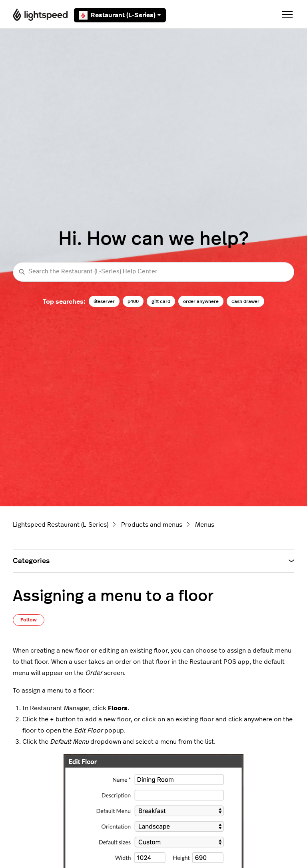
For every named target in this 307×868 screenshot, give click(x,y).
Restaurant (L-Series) (120, 15)
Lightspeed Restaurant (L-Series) (61, 525)
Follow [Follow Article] (29, 620)
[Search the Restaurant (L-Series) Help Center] (153, 272)
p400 (133, 301)
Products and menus (152, 525)
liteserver (104, 301)
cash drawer (245, 301)
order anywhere (201, 301)
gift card (161, 301)
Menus (205, 525)
